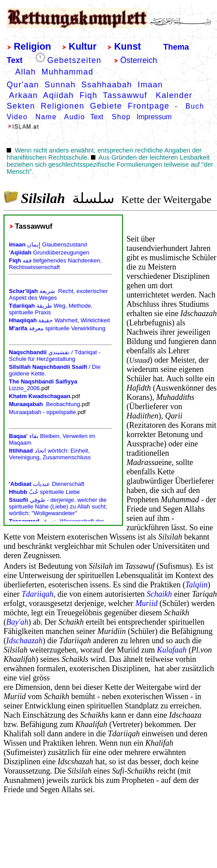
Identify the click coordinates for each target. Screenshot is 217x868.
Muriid (146, 603)
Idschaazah (24, 641)
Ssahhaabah (107, 85)
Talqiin (196, 585)
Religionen (63, 106)
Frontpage (149, 106)
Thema (176, 47)
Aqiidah (58, 95)
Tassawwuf (125, 95)
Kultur (83, 47)
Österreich (139, 60)
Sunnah (60, 85)
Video (17, 117)
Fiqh (88, 95)
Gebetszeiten (75, 60)
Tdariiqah (37, 594)
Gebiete (106, 106)
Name (46, 117)
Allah (26, 72)
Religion (32, 47)
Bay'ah (17, 622)
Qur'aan (23, 85)
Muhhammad (68, 72)
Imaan (150, 85)
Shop (121, 117)
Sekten (21, 106)
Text (15, 60)
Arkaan (23, 95)
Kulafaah (172, 650)
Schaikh (159, 594)
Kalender (176, 95)
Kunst (127, 47)
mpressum (155, 117)
